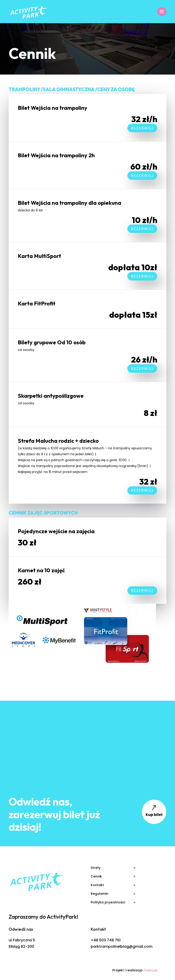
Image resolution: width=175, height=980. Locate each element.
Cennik (96, 876)
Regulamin (99, 894)
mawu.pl (150, 970)
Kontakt (97, 885)
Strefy (96, 868)
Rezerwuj (142, 128)
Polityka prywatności (108, 902)
